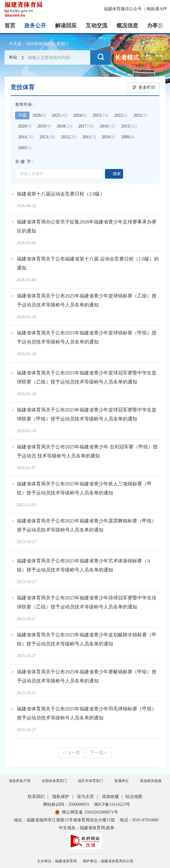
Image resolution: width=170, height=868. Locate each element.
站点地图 (134, 797)
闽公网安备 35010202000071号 (87, 812)
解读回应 (66, 26)
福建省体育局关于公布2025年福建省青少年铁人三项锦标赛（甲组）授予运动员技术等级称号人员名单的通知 (84, 488)
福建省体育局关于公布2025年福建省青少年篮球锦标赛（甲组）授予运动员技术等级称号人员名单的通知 (87, 337)
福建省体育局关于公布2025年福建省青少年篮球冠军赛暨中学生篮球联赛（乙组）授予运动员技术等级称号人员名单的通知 (87, 377)
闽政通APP (157, 9)
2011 (89, 137)
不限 (22, 115)
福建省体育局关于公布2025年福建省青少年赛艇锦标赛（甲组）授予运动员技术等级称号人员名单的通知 (87, 676)
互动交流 (97, 26)
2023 (100, 115)
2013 (47, 137)
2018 (65, 126)
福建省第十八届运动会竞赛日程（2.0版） (61, 194)
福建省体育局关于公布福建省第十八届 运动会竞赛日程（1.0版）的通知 (88, 263)
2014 (26, 137)
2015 (129, 126)
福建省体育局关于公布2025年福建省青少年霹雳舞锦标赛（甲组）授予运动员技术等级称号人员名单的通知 (87, 525)
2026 (39, 115)
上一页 (71, 753)
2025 (59, 115)
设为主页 (85, 797)
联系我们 (36, 797)
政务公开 (35, 26)
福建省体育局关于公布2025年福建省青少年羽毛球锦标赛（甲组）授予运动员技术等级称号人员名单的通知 (87, 713)
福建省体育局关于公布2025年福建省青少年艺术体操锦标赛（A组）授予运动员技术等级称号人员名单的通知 (84, 565)
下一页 (99, 753)
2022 (121, 115)
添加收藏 (110, 797)
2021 (140, 115)
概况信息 (127, 26)
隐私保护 (61, 797)
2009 (128, 137)
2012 (69, 137)
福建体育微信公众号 (123, 9)
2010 (108, 137)
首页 (10, 26)
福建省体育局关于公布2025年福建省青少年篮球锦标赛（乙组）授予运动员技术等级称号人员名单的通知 (87, 300)
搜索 (117, 174)
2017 (86, 126)
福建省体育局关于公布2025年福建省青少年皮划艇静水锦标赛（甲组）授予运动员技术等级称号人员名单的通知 (87, 639)
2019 (44, 126)
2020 (25, 126)
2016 (107, 126)
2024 (80, 115)
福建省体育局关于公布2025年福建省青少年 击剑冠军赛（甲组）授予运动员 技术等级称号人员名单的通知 (87, 451)
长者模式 (127, 57)
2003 (25, 148)
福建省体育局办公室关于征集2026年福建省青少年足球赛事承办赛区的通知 (87, 226)
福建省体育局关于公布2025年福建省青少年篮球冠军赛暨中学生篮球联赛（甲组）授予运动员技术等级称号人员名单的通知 (87, 414)
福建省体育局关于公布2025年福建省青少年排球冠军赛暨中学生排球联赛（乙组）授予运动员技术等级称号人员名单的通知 (87, 602)
